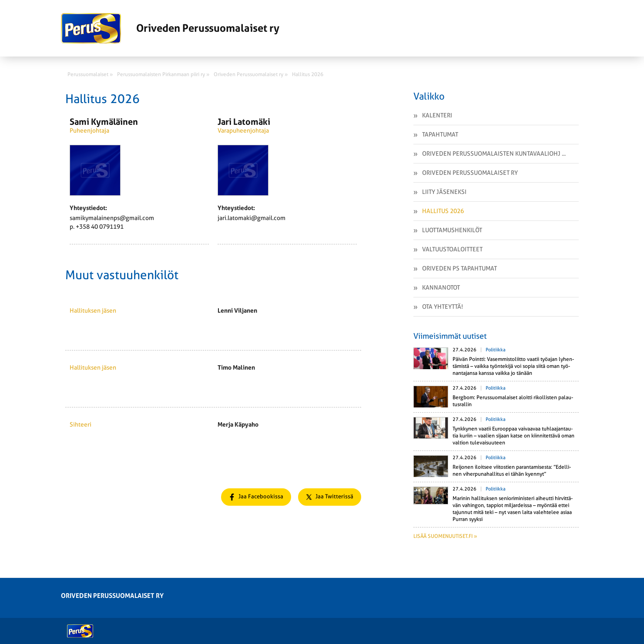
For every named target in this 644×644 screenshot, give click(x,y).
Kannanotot (441, 287)
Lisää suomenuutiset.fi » (445, 536)
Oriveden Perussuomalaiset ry (470, 173)
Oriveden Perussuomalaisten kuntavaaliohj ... (494, 153)
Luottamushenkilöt (452, 230)
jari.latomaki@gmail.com (252, 218)
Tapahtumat (440, 134)
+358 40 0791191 (100, 227)
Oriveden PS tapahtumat (460, 268)
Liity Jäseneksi (444, 192)
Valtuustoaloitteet (452, 249)
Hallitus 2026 (443, 211)
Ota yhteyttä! (443, 307)
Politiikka (496, 350)
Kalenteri (437, 115)
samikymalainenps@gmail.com (112, 218)
